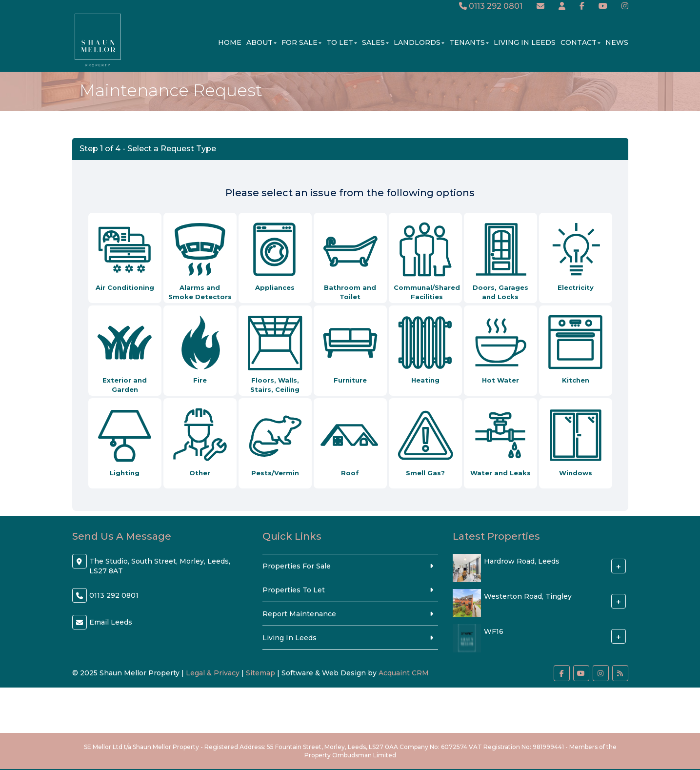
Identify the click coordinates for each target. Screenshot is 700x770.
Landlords (419, 42)
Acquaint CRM (404, 673)
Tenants (469, 42)
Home (230, 42)
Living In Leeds (525, 42)
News (617, 42)
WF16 (494, 631)
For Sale (301, 42)
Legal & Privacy (213, 673)
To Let (342, 42)
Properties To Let (294, 590)
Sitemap (260, 673)
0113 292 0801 (491, 6)
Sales (375, 42)
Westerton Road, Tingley (528, 596)
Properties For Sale (297, 566)
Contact (580, 42)
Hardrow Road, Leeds (522, 561)
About (261, 42)
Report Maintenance (299, 614)
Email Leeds (111, 622)
